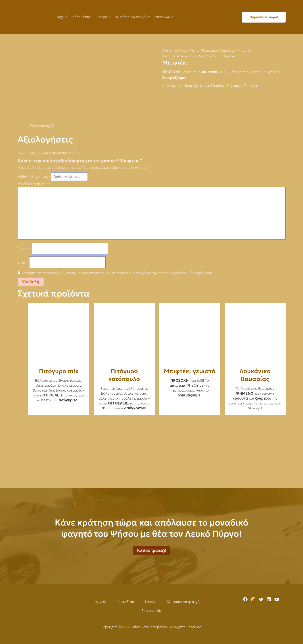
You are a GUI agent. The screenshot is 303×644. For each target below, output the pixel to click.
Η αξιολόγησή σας (34, 184)
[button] (151, 602)
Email (23, 262)
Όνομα (25, 249)
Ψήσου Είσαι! (126, 602)
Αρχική (101, 602)
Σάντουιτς (214, 56)
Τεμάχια (227, 50)
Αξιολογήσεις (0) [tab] (42, 126)
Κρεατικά (210, 50)
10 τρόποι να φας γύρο (185, 602)
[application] (109, 17)
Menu (194, 50)
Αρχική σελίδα (174, 50)
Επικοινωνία (151, 611)
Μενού (150, 602)
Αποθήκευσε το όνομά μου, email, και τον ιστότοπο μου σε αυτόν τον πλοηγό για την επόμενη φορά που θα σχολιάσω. (117, 273)
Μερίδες (197, 56)
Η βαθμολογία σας (34, 177)
